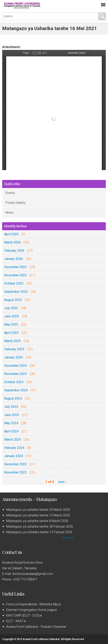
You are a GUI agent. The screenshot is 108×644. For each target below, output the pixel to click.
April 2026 (11, 234)
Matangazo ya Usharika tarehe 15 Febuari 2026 (39, 532)
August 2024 (13, 398)
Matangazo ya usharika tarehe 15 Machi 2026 (38, 515)
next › (62, 482)
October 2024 (14, 382)
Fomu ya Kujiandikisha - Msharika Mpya (33, 604)
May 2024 (11, 423)
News (9, 212)
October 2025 (14, 283)
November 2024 (15, 374)
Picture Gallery (16, 203)
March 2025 (12, 341)
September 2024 (16, 390)
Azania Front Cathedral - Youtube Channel (36, 627)
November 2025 (15, 275)
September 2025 (16, 292)
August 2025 (13, 300)
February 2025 (14, 349)
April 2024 (11, 431)
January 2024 (14, 456)
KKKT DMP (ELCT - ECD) (24, 615)
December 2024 (15, 366)
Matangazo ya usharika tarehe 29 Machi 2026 (38, 510)
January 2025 (14, 357)
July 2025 (11, 308)
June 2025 (12, 316)
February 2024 (14, 448)
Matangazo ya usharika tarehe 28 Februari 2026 (40, 526)
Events (10, 193)
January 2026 (14, 259)
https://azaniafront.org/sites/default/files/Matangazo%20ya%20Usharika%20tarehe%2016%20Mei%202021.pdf (54, 110)
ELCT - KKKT (16, 621)
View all (68, 538)
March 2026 (12, 242)
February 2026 (14, 251)
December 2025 (15, 267)
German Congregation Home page (31, 610)
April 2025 (11, 333)
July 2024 (11, 407)
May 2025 (11, 325)
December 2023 (15, 464)
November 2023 (15, 472)
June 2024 (12, 415)
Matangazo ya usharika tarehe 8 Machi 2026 (37, 521)
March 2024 (12, 440)
